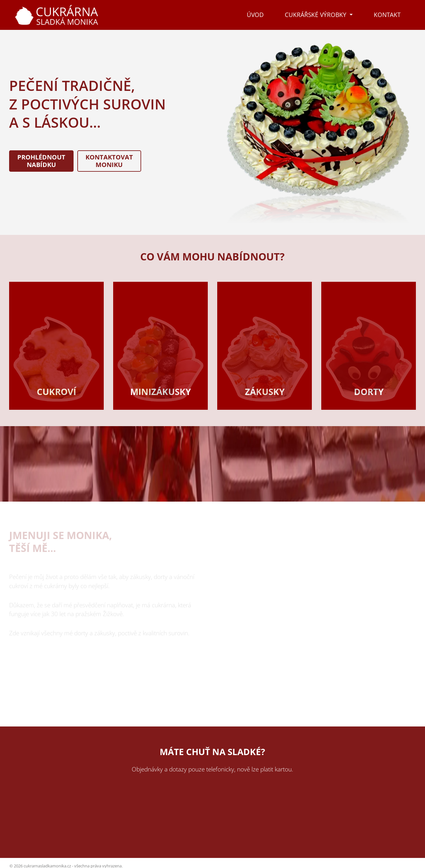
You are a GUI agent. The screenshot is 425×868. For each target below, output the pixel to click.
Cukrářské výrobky (316, 15)
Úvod (255, 14)
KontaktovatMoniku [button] (109, 161)
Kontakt (387, 15)
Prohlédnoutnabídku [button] (41, 161)
